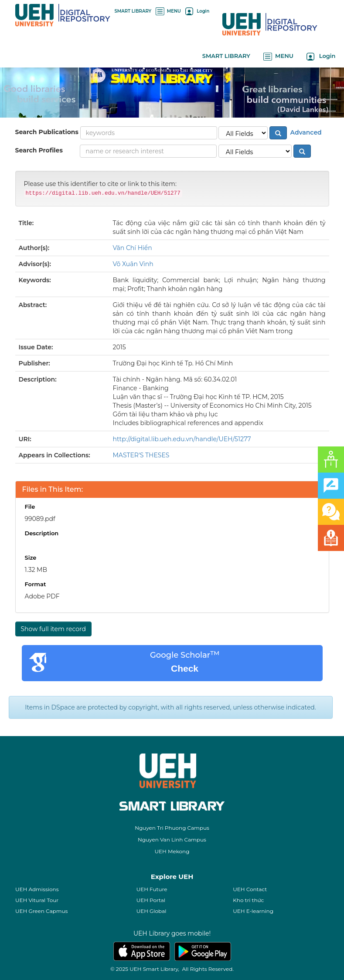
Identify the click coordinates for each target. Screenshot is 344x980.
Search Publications (47, 132)
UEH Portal (151, 900)
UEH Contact (250, 889)
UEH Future (152, 889)
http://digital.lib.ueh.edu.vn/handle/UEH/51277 (182, 439)
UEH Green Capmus (41, 911)
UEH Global (152, 911)
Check (185, 668)
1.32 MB (36, 570)
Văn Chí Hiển (133, 248)
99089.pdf (40, 519)
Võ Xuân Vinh (133, 264)
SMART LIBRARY (133, 11)
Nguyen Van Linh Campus (172, 840)
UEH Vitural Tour (37, 900)
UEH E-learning (253, 911)
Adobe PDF (42, 596)
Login (197, 11)
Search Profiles (39, 150)
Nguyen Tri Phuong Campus (172, 828)
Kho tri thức (248, 900)
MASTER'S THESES (141, 455)
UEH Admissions (37, 889)
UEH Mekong (172, 851)
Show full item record (53, 629)
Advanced (305, 132)
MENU (168, 11)
